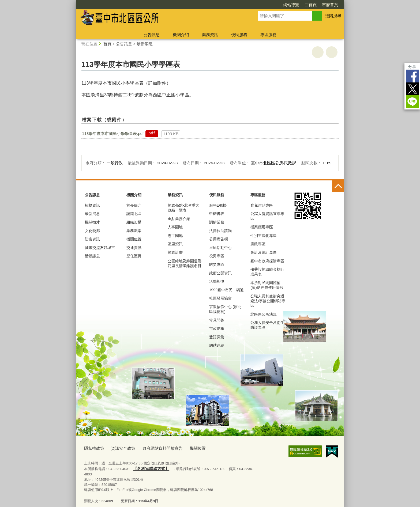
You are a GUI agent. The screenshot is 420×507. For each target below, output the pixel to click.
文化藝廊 (92, 231)
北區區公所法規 (264, 314)
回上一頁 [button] (332, 52)
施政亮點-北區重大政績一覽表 (183, 208)
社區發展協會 (220, 298)
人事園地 (175, 227)
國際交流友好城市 (100, 248)
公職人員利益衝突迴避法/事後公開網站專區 (268, 301)
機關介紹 (181, 35)
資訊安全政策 (119, 448)
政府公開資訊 (220, 273)
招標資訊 (92, 205)
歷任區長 (134, 256)
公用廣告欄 (219, 239)
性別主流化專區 (264, 236)
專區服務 (268, 35)
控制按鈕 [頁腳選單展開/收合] (338, 186)
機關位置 (134, 239)
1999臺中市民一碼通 (226, 290)
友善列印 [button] (318, 52)
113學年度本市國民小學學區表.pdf (113, 133)
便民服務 (239, 35)
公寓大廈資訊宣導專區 (267, 216)
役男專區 (217, 256)
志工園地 (175, 236)
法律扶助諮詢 (220, 231)
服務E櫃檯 (218, 205)
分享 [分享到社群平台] (412, 67)
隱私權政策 (93, 448)
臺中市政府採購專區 (267, 261)
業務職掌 (134, 231)
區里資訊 (175, 244)
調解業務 (217, 222)
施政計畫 (175, 252)
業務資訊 (210, 35)
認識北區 (134, 214)
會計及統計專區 (264, 252)
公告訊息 (152, 35)
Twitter (412, 89)
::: (74, 2)
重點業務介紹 (179, 219)
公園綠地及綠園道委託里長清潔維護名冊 (185, 263)
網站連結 (217, 345)
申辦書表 (217, 214)
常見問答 (217, 320)
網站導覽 (291, 5)
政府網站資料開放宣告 (154, 448)
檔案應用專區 (262, 227)
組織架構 (134, 222)
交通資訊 (134, 248)
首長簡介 (134, 205)
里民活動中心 (220, 248)
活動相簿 (217, 281)
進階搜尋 (333, 16)
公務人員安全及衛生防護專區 (267, 325)
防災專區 (217, 264)
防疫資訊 (92, 239)
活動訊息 (92, 256)
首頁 (107, 44)
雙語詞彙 (217, 337)
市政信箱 (217, 328)
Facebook (412, 76)
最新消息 (145, 44)
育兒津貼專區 (262, 205)
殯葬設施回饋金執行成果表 (267, 272)
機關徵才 (92, 222)
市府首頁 (330, 5)
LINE (412, 102)
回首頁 (311, 5)
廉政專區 (258, 244)
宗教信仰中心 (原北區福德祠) (225, 309)
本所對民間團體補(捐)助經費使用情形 (267, 285)
